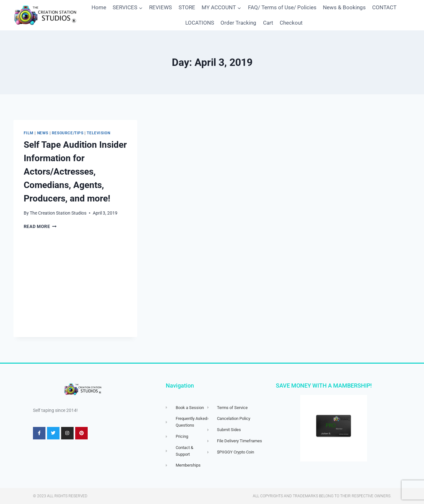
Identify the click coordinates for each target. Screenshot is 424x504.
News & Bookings (344, 7)
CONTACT (384, 7)
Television (98, 133)
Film (29, 133)
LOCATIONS (200, 23)
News (43, 133)
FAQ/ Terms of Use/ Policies (282, 7)
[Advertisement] (75, 289)
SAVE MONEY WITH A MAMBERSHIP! (324, 386)
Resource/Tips (68, 133)
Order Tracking (238, 23)
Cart (268, 23)
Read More (40, 226)
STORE (187, 7)
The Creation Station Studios (58, 213)
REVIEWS (160, 7)
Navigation (180, 386)
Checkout (291, 23)
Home (99, 7)
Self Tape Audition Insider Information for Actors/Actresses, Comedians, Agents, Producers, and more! (75, 172)
